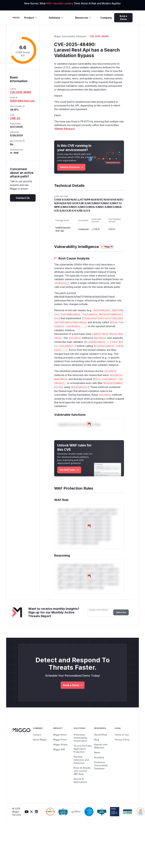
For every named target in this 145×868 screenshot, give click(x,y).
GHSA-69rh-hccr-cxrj (22, 101)
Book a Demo (123, 18)
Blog (97, 740)
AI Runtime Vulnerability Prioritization (80, 738)
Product (31, 18)
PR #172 (85, 121)
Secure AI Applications (80, 780)
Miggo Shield (60, 744)
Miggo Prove (60, 740)
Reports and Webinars (101, 746)
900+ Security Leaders (60, 3)
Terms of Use (122, 735)
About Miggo (40, 740)
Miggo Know (60, 735)
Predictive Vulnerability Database (101, 765)
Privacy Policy (122, 740)
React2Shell (101, 735)
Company (106, 18)
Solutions (56, 18)
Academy (99, 757)
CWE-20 (15, 118)
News (97, 752)
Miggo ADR (59, 749)
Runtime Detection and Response (81, 760)
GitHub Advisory (65, 129)
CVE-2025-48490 (21, 92)
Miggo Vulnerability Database (70, 36)
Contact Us (23, 198)
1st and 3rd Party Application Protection (83, 749)
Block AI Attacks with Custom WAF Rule (82, 771)
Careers (37, 735)
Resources (83, 18)
